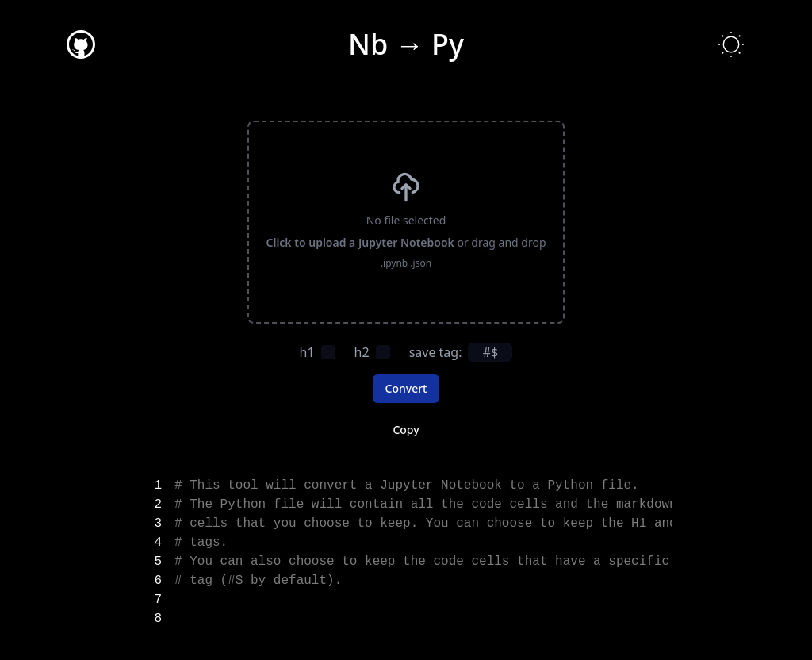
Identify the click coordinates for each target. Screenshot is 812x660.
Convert (406, 388)
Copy (406, 430)
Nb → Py (406, 44)
